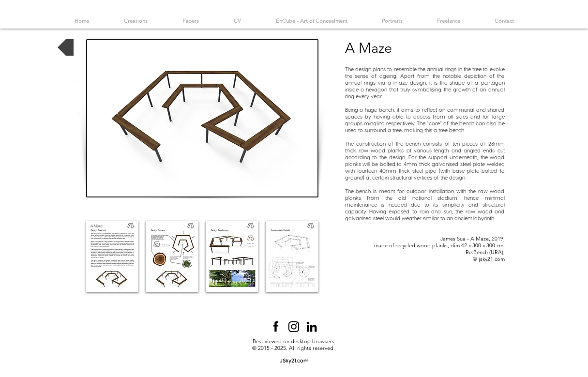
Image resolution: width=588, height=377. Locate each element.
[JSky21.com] (294, 361)
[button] (113, 257)
